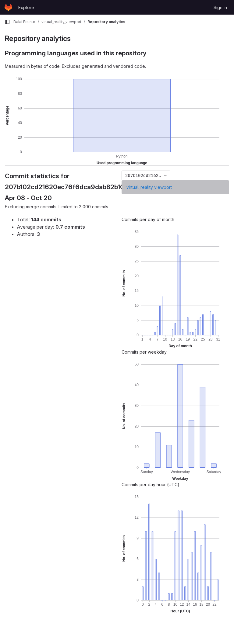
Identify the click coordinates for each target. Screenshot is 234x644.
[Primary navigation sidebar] (7, 22)
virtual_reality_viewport (149, 187)
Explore (26, 7)
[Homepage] (8, 7)
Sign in (220, 7)
